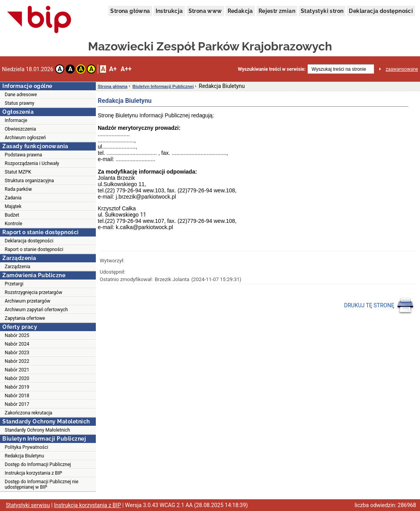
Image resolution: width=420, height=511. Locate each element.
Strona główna (130, 11)
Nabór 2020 (17, 378)
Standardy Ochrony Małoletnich (37, 430)
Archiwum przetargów (28, 301)
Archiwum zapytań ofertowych (36, 310)
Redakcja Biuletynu (24, 456)
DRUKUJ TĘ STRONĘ (379, 306)
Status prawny (20, 103)
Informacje (16, 120)
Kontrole (13, 224)
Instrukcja (169, 11)
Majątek (13, 206)
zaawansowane (402, 69)
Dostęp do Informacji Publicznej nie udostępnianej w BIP (41, 484)
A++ (126, 69)
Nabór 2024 (17, 344)
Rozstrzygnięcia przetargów (33, 292)
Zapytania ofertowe (25, 318)
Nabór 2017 (17, 404)
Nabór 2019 (17, 387)
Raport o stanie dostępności (34, 249)
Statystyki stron (322, 11)
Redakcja (240, 11)
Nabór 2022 (17, 361)
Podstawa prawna (23, 155)
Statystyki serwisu (28, 505)
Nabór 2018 (17, 396)
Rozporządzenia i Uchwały (32, 163)
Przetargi (14, 284)
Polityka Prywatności (26, 447)
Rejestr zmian (277, 11)
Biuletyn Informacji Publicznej (163, 86)
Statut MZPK (18, 172)
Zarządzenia (17, 267)
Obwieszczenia (20, 129)
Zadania (13, 198)
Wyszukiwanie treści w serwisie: (272, 69)
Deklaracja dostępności (381, 11)
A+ (113, 69)
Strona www (205, 11)
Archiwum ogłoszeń (25, 138)
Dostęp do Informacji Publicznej (38, 464)
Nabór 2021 (17, 370)
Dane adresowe (21, 95)
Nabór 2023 (17, 353)
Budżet (12, 215)
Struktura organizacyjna (29, 181)
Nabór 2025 (17, 335)
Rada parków (18, 189)
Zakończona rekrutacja (29, 413)
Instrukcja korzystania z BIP (33, 473)
